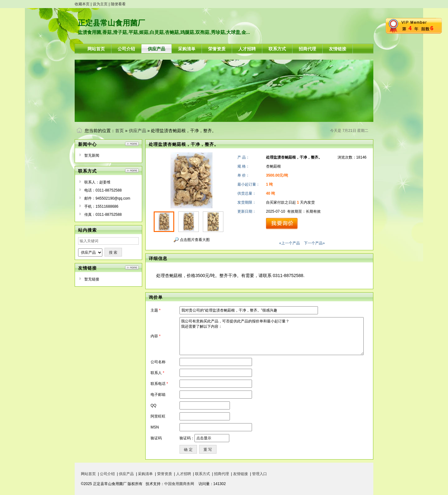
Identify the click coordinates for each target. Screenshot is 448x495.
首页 (119, 131)
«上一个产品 (289, 243)
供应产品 (138, 131)
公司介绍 (107, 474)
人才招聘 (184, 474)
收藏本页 (82, 4)
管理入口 (259, 474)
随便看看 (118, 4)
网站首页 (88, 474)
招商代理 (222, 474)
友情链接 (240, 474)
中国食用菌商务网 (179, 484)
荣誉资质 (165, 474)
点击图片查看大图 (191, 240)
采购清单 (145, 474)
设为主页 (100, 4)
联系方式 (203, 474)
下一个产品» (314, 243)
